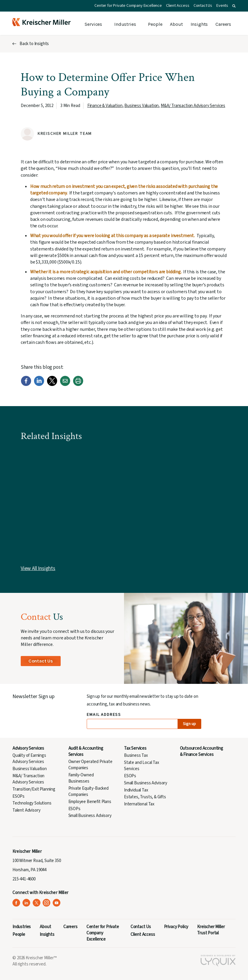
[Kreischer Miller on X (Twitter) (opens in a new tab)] (37, 903)
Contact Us (203, 6)
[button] (234, 6)
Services (93, 24)
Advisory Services (28, 748)
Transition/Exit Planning (34, 789)
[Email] (65, 385)
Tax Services (135, 748)
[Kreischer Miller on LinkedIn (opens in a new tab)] (26, 903)
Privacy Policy (176, 927)
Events (222, 6)
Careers (223, 24)
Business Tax (136, 755)
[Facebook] (26, 385)
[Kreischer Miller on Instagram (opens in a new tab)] (47, 903)
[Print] (78, 385)
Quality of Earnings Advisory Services (29, 759)
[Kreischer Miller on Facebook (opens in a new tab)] (16, 903)
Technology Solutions (32, 803)
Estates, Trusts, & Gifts (145, 797)
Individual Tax (136, 790)
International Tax (139, 804)
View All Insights (38, 568)
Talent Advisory (26, 810)
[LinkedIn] (39, 385)
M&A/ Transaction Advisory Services (193, 106)
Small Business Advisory (90, 816)
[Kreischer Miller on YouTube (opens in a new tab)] (57, 903)
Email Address (104, 715)
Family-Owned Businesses (81, 778)
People (155, 24)
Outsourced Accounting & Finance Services (202, 751)
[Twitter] (52, 385)
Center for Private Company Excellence (128, 6)
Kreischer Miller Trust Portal (211, 930)
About (176, 24)
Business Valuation (141, 106)
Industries (125, 24)
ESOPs (18, 796)
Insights (199, 24)
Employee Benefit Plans (90, 802)
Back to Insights (34, 44)
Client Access (178, 6)
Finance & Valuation (105, 106)
